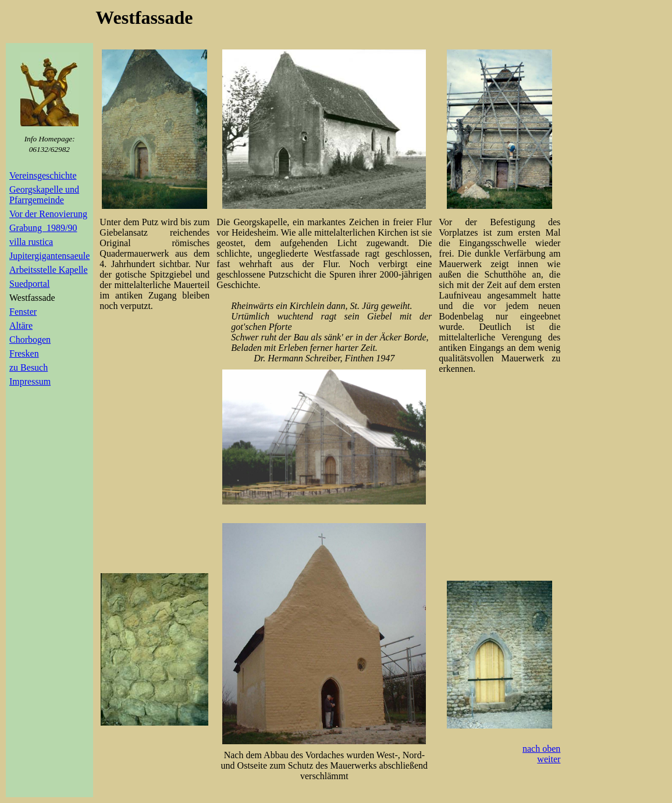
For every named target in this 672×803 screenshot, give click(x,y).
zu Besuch (29, 367)
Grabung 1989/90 (43, 228)
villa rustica (31, 242)
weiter (549, 759)
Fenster (23, 312)
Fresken (24, 353)
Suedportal (29, 284)
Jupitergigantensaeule (49, 256)
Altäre (21, 326)
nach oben (541, 749)
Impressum (30, 381)
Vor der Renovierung (48, 214)
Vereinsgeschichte (43, 175)
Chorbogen (30, 340)
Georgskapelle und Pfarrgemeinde (44, 195)
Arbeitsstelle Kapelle (49, 270)
